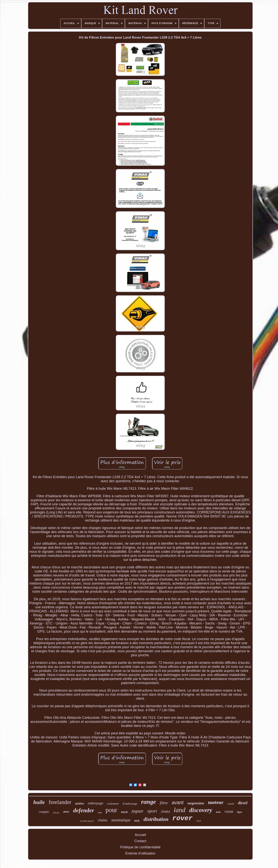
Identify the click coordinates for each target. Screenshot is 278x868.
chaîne (103, 820)
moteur (216, 802)
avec (66, 812)
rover (183, 818)
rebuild (231, 804)
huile (39, 802)
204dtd (165, 812)
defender (84, 810)
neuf (199, 821)
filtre (164, 803)
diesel (243, 803)
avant (178, 802)
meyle (124, 812)
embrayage (96, 803)
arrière (79, 804)
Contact (140, 841)
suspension (196, 803)
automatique (121, 820)
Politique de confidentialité (140, 847)
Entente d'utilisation (140, 853)
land (180, 810)
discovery (201, 810)
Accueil (140, 835)
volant (229, 812)
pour (111, 810)
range (148, 802)
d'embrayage (130, 804)
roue (100, 813)
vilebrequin (87, 821)
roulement (113, 804)
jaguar (138, 811)
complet (44, 812)
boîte (218, 812)
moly (137, 821)
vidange (56, 812)
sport (152, 811)
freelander (60, 802)
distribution (156, 819)
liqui (239, 812)
